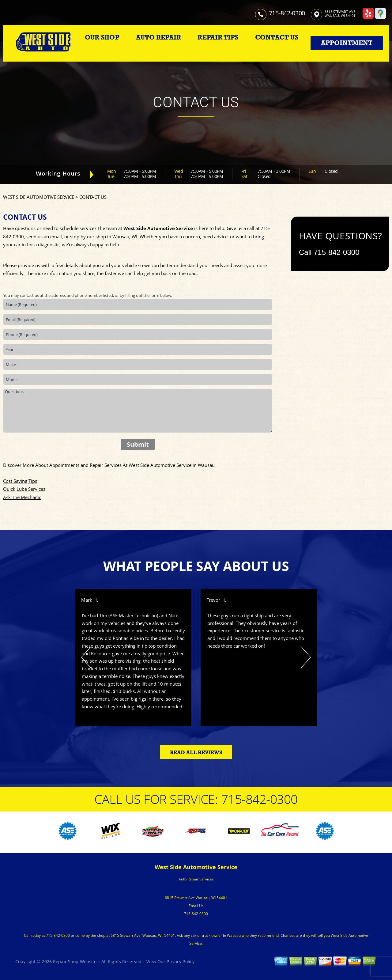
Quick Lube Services (24, 489)
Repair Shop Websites (76, 961)
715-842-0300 (287, 13)
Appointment (347, 43)
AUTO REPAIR (158, 37)
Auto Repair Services (196, 879)
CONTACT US (277, 37)
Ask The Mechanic (22, 497)
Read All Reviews (196, 753)
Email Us (196, 906)
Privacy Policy (181, 961)
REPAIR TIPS (218, 37)
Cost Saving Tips (20, 481)
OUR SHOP (102, 37)
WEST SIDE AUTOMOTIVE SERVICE (39, 197)
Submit (138, 444)
